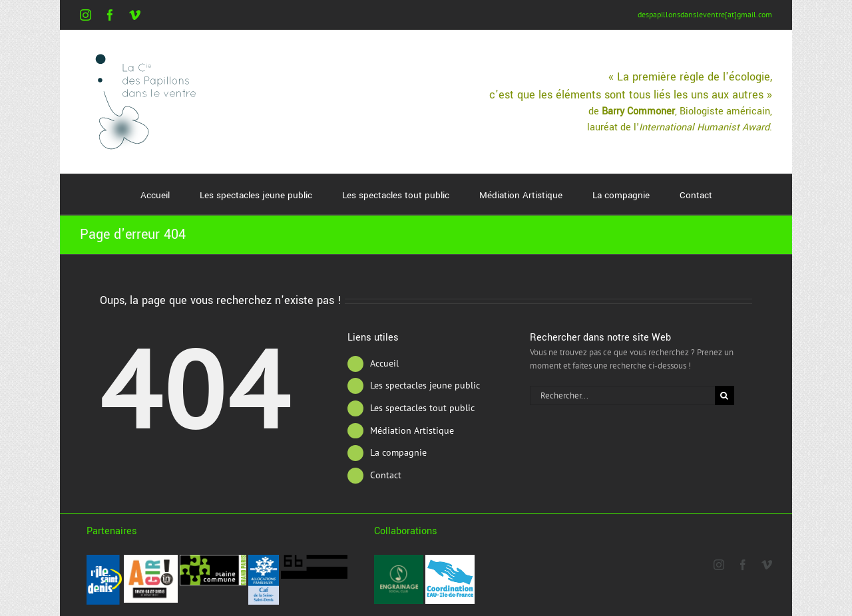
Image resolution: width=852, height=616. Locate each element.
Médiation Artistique (412, 430)
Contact (386, 475)
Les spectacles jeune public (425, 385)
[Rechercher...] (622, 395)
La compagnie (398, 452)
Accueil (384, 363)
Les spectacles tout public (422, 408)
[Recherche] (725, 395)
